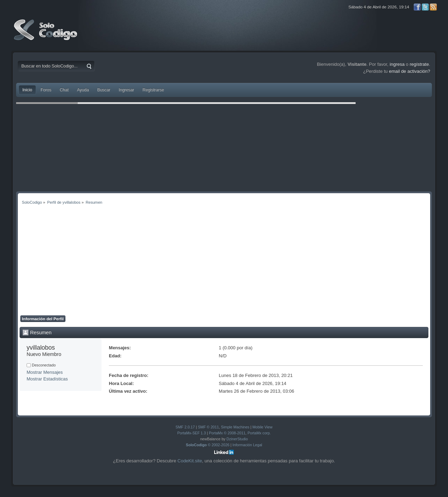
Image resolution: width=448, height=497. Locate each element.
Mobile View (262, 427)
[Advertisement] (224, 263)
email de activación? (409, 71)
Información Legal (247, 445)
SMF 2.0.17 (185, 427)
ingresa (397, 64)
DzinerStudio (237, 439)
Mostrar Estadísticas (47, 379)
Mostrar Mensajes (45, 372)
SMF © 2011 (208, 427)
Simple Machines (235, 427)
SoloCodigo (46, 35)
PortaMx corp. (259, 433)
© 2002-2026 (208, 445)
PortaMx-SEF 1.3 (191, 433)
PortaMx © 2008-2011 (227, 433)
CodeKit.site (190, 461)
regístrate (419, 64)
